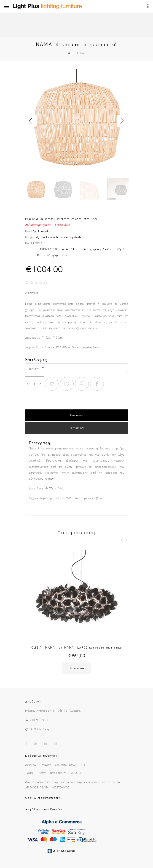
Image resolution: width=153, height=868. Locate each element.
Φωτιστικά (62, 249)
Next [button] (122, 121)
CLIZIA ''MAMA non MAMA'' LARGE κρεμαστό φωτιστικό (77, 648)
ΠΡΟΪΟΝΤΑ (44, 249)
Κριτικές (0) (77, 428)
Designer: (31, 237)
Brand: (29, 231)
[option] (77, 121)
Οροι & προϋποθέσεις (43, 798)
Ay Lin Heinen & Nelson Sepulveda (59, 237)
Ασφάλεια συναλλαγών (44, 809)
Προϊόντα (81, 53)
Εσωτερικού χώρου (86, 249)
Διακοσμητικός (112, 249)
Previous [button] (31, 121)
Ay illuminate (41, 231)
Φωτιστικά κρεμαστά (51, 255)
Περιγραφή (76, 415)
